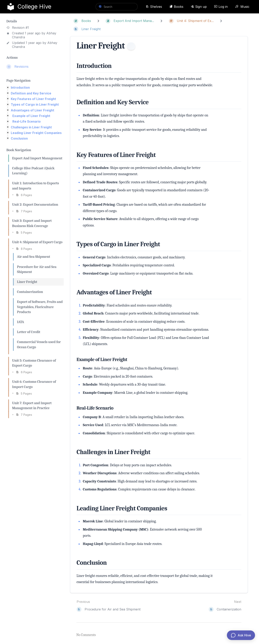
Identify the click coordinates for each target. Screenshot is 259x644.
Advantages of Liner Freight (33, 110)
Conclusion (19, 138)
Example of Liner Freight (31, 116)
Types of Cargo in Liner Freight (35, 105)
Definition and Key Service (31, 93)
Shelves (154, 7)
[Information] (131, 46)
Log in (221, 7)
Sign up (199, 7)
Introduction (20, 88)
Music (242, 7)
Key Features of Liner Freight (33, 99)
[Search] (100, 6)
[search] (117, 7)
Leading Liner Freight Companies (36, 133)
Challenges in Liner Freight (31, 127)
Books (176, 7)
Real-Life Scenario (27, 122)
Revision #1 (18, 28)
